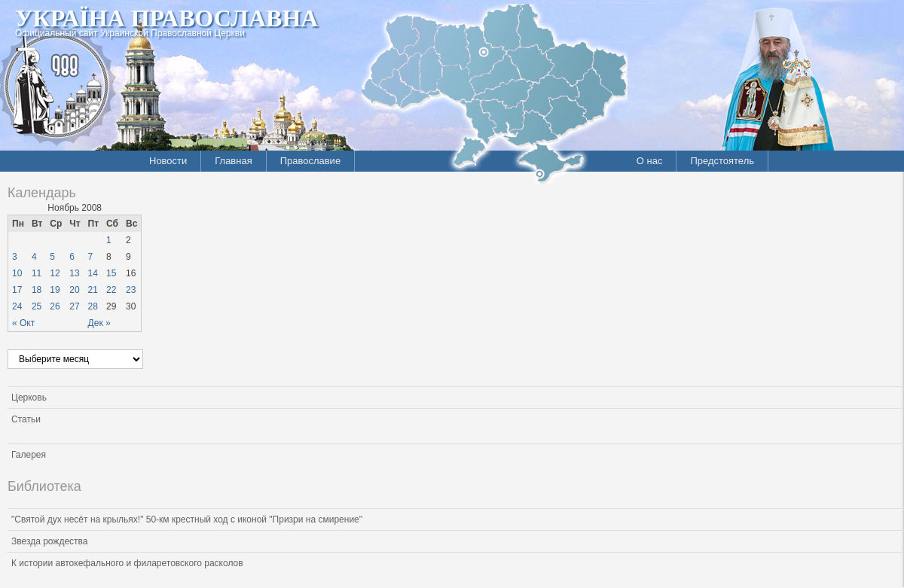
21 (93, 290)
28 (93, 306)
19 (55, 290)
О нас (650, 161)
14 (93, 273)
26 (55, 306)
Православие (310, 161)
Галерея (29, 455)
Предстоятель (722, 161)
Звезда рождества (49, 541)
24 (17, 306)
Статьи (26, 419)
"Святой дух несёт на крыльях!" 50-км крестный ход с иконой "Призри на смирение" (187, 519)
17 (17, 290)
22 (111, 290)
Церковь (29, 398)
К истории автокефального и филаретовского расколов (127, 563)
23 (131, 290)
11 (37, 273)
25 (37, 306)
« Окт (23, 323)
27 (74, 306)
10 (17, 273)
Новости (168, 161)
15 (111, 273)
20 (74, 290)
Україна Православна (166, 18)
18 (37, 290)
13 (74, 273)
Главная (233, 161)
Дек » (99, 323)
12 (55, 273)
